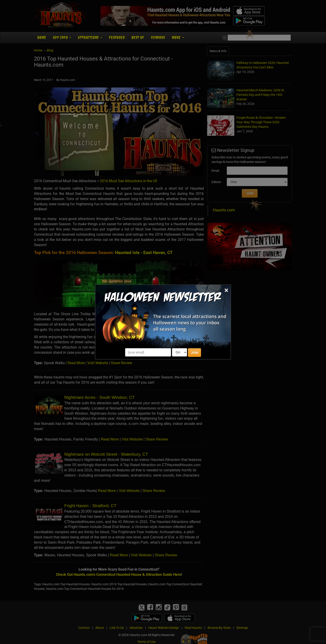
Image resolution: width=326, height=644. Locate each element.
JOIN (194, 353)
